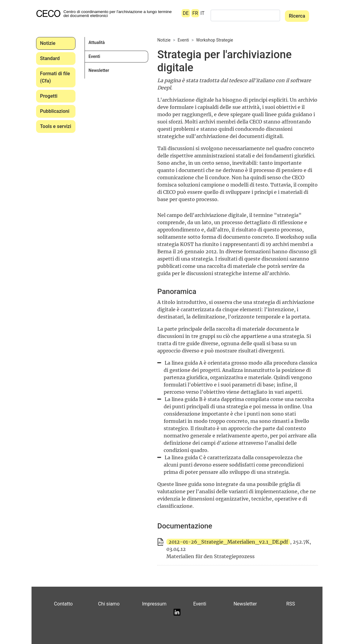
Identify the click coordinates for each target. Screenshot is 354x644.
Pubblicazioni (55, 111)
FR (195, 13)
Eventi (94, 56)
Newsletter (99, 70)
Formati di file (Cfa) (55, 77)
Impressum (154, 604)
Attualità (97, 42)
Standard (50, 58)
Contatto (63, 604)
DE (186, 13)
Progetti (49, 96)
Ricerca (297, 16)
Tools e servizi (56, 126)
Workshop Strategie (215, 40)
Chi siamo (109, 604)
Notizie (48, 43)
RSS (291, 604)
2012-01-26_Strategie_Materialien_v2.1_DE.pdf (228, 542)
